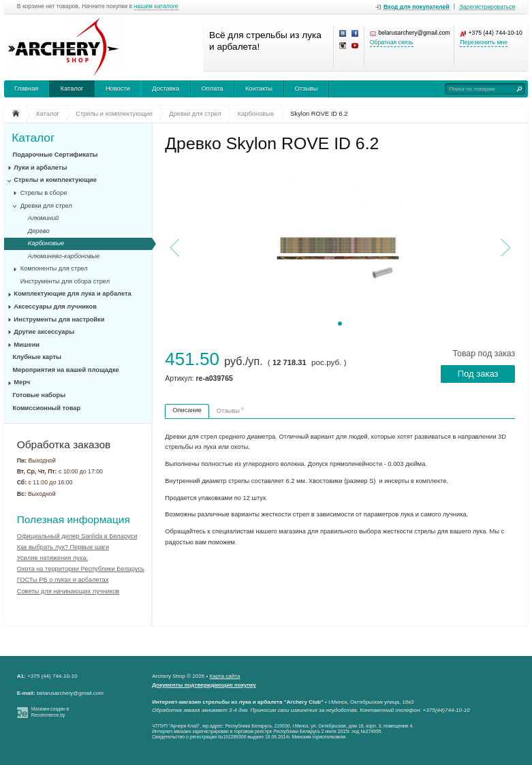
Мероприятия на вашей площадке (66, 370)
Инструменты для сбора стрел (65, 281)
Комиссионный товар (47, 408)
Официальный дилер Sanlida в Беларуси (77, 536)
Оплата (213, 89)
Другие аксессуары (44, 332)
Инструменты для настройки (59, 319)
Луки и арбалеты (40, 168)
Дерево (39, 231)
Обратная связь (392, 43)
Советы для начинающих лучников (68, 591)
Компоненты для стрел (54, 268)
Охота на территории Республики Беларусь (81, 569)
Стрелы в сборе (44, 193)
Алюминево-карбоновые (64, 256)
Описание (187, 410)
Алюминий (43, 218)
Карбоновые (46, 243)
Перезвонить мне (484, 43)
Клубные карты (37, 357)
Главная (26, 89)
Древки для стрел (46, 206)
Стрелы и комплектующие (55, 180)
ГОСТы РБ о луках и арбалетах (63, 580)
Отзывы (306, 89)
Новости (118, 89)
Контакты (259, 89)
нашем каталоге (156, 6)
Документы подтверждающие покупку (204, 685)
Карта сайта (225, 676)
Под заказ (478, 374)
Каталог (72, 89)
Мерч (22, 382)
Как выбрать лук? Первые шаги (63, 547)
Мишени (27, 345)
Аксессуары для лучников (55, 307)
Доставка (166, 89)
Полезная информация (74, 519)
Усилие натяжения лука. (52, 558)
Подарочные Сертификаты (56, 155)
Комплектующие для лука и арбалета (72, 294)
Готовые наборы (40, 395)
